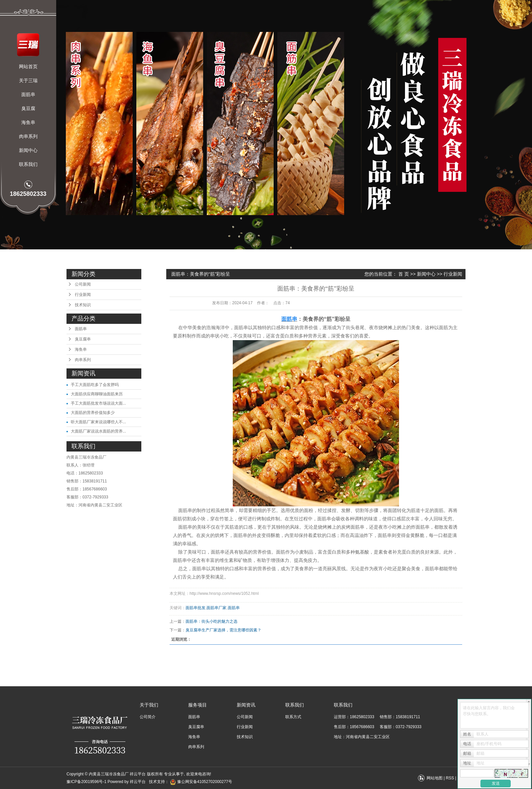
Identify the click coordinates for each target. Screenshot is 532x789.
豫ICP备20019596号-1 (86, 782)
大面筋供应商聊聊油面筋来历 (97, 394)
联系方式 (293, 717)
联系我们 (28, 164)
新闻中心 (28, 150)
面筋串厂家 (216, 608)
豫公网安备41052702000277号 (201, 782)
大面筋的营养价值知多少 (93, 413)
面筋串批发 (196, 608)
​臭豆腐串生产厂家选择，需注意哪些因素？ (223, 630)
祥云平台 (138, 782)
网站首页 (28, 66)
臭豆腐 (28, 108)
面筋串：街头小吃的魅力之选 (211, 621)
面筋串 (28, 94)
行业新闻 (83, 295)
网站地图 (435, 778)
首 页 (404, 274)
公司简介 (148, 717)
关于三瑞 (28, 80)
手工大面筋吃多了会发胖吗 (95, 385)
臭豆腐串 (83, 339)
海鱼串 (28, 122)
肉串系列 (28, 136)
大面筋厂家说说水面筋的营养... (98, 431)
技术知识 (83, 305)
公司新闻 (83, 284)
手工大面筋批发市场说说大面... (98, 403)
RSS (450, 778)
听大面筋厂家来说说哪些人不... (98, 422)
